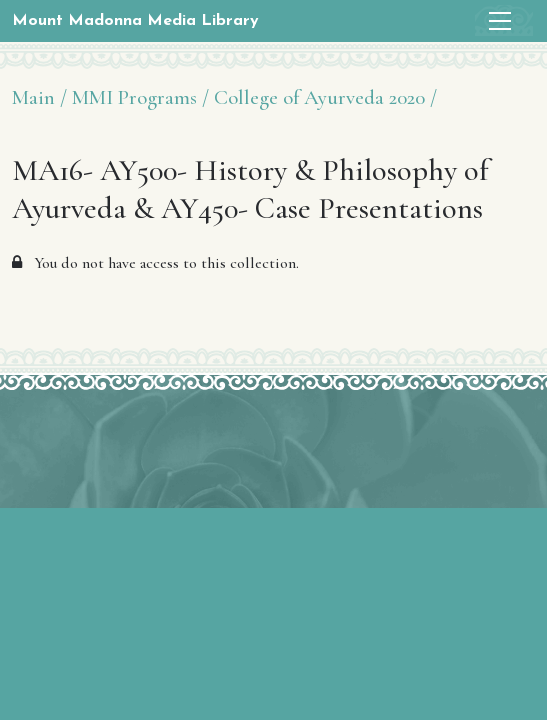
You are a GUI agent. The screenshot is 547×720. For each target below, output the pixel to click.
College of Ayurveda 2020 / (325, 97)
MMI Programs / (140, 97)
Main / (39, 97)
